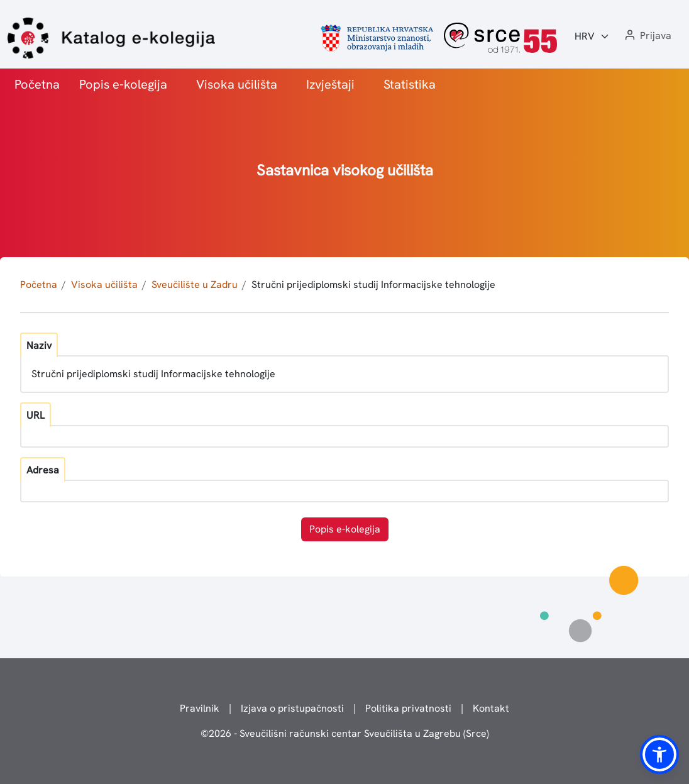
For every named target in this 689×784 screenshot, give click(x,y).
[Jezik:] (592, 36)
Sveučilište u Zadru (195, 284)
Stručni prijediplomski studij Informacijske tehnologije (373, 284)
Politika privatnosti (408, 708)
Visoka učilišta (237, 84)
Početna (37, 84)
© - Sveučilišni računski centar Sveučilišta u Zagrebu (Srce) (345, 733)
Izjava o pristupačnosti (292, 708)
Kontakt (491, 708)
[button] (647, 36)
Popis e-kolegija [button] (345, 529)
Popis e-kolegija (123, 84)
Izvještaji (330, 84)
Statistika (410, 84)
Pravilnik (200, 708)
